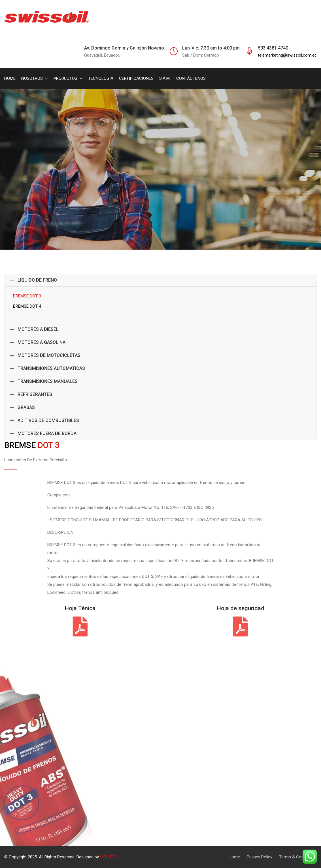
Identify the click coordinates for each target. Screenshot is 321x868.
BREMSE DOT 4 (27, 306)
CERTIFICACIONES (136, 78)
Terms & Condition (296, 857)
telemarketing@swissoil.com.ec (287, 55)
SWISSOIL (109, 857)
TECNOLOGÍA (101, 78)
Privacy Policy (260, 857)
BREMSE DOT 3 (27, 296)
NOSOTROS (32, 78)
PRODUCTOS (65, 78)
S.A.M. (165, 78)
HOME (10, 78)
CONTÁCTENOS (191, 78)
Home (234, 857)
